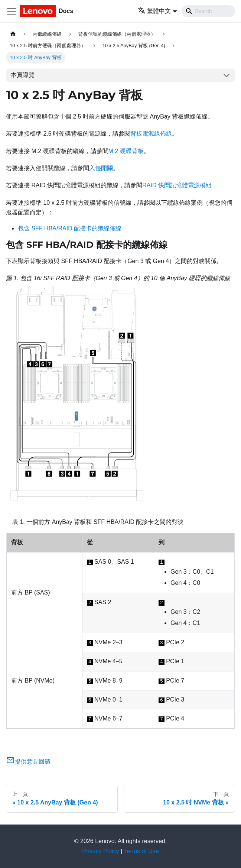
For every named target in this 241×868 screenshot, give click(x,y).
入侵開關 (101, 168)
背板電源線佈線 (151, 134)
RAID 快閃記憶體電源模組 (177, 185)
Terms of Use (141, 851)
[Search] (208, 11)
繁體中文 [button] (154, 11)
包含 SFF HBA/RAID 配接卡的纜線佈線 (70, 228)
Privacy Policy (101, 851)
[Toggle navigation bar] (12, 11)
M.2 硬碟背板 (126, 151)
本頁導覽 (23, 75)
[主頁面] (13, 34)
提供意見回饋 (28, 762)
